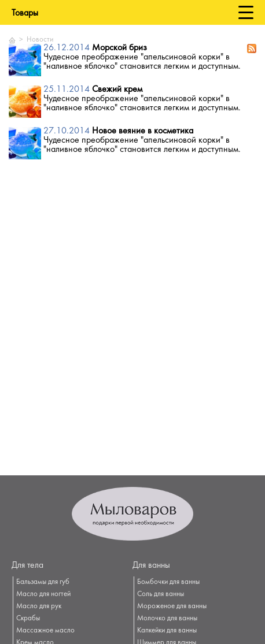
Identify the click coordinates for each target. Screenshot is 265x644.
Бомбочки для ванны (168, 582)
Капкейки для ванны (167, 631)
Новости (40, 40)
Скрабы (28, 619)
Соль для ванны (161, 594)
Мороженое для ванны (172, 606)
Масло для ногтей (43, 594)
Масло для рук (39, 606)
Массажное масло (45, 631)
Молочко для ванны (167, 619)
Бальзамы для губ (43, 582)
